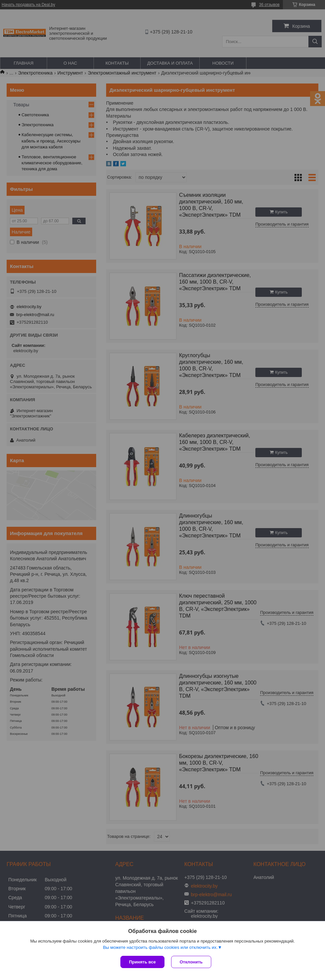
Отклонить (191, 962)
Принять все (142, 962)
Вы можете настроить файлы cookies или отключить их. (160, 947)
